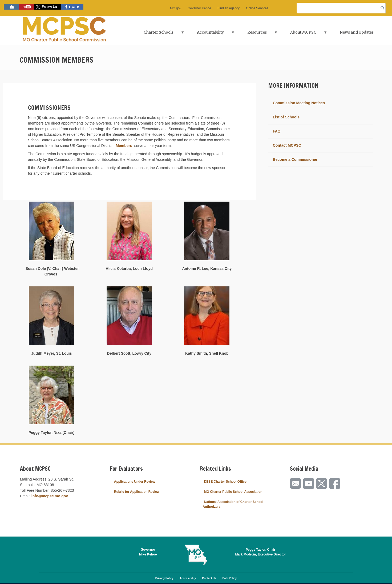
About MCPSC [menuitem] (304, 34)
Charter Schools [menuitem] (159, 34)
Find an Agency (229, 8)
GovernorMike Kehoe (148, 552)
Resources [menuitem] (258, 34)
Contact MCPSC (287, 145)
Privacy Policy (164, 578)
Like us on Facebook (72, 7)
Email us (11, 7)
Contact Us (209, 578)
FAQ (277, 131)
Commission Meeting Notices (299, 103)
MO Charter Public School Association (233, 492)
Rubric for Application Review (137, 492)
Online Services (257, 8)
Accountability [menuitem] (211, 34)
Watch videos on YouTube (27, 7)
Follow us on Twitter (48, 7)
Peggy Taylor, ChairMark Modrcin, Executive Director (261, 552)
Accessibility (188, 578)
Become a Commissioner (295, 159)
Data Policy (229, 578)
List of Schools (286, 117)
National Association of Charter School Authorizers (233, 504)
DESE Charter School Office (225, 482)
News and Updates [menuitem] (357, 32)
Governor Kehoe (199, 8)
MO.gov (176, 8)
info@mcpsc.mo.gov (50, 496)
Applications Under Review (135, 482)
